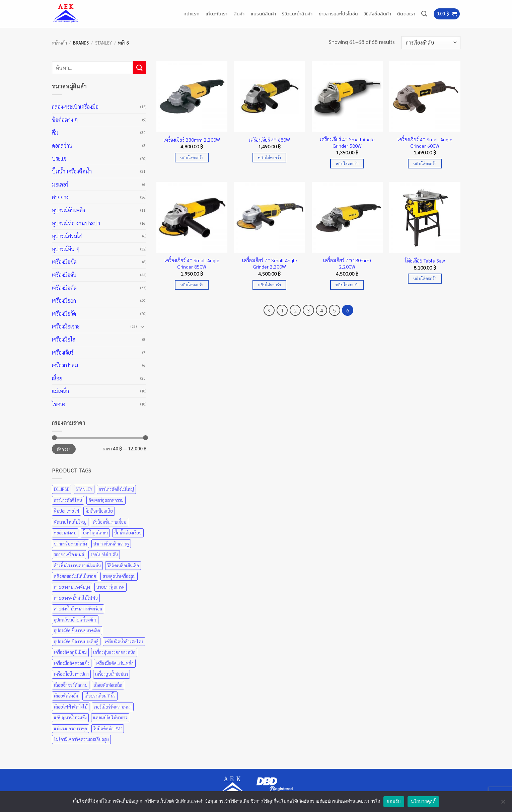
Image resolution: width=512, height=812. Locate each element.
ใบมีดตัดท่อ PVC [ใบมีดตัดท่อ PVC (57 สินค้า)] (108, 728)
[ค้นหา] (424, 14)
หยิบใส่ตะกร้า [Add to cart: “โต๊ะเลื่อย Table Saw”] (425, 278)
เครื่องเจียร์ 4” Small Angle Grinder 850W (192, 263)
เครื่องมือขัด (64, 262)
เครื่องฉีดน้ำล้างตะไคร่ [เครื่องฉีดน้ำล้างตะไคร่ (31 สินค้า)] (124, 641)
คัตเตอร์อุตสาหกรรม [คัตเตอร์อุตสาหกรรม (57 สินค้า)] (106, 500)
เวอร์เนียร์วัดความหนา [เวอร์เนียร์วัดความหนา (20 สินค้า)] (113, 707)
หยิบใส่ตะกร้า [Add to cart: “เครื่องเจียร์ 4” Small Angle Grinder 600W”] (425, 164)
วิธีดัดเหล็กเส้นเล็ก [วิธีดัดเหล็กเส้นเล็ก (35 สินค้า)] (123, 565)
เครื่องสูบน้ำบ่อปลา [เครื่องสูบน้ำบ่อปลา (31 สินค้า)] (112, 674)
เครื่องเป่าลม (65, 365)
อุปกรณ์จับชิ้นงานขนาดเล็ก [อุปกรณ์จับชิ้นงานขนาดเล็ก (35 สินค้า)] (77, 630)
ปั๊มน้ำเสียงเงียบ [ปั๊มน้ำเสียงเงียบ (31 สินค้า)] (128, 533)
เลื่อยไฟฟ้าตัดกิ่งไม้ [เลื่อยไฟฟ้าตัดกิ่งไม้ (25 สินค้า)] (71, 707)
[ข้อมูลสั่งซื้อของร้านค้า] (431, 43)
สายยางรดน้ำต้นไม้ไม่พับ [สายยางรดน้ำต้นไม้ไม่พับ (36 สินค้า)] (76, 598)
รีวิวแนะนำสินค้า (297, 14)
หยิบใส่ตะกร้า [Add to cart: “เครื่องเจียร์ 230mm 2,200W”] (192, 158)
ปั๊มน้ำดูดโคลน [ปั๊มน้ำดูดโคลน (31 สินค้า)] (95, 533)
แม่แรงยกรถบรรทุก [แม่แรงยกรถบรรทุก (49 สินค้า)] (70, 728)
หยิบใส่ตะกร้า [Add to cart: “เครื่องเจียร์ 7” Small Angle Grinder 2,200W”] (269, 285)
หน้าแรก (192, 14)
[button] (447, 14)
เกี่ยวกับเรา (217, 14)
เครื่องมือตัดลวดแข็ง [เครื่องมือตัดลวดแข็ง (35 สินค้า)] (72, 663)
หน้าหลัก (59, 43)
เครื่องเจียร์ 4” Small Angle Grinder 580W (347, 142)
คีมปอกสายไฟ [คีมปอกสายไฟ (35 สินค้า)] (66, 511)
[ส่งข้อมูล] (140, 67)
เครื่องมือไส (64, 339)
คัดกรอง (64, 449)
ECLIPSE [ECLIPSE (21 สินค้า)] (62, 489)
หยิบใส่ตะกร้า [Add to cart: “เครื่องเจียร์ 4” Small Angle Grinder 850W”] (192, 285)
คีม (55, 132)
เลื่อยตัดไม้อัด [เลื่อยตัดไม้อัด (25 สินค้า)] (66, 696)
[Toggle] (142, 326)
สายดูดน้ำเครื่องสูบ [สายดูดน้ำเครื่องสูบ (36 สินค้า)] (119, 576)
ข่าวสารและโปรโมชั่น (338, 14)
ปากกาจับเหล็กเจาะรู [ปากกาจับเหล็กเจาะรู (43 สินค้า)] (111, 544)
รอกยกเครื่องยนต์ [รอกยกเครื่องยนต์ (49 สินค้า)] (69, 554)
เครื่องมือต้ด (64, 288)
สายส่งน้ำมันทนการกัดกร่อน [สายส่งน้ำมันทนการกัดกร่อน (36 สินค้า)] (78, 609)
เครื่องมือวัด (64, 314)
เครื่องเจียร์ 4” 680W (269, 140)
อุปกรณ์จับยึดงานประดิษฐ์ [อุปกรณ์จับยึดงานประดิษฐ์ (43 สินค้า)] (76, 641)
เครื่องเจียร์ (63, 352)
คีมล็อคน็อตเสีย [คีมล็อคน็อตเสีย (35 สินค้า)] (99, 511)
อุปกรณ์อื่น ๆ (66, 249)
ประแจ (59, 159)
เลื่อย (57, 378)
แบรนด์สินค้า (264, 14)
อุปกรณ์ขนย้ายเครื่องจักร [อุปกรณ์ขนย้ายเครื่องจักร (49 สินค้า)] (75, 620)
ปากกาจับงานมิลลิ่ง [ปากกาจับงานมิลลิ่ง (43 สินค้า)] (70, 544)
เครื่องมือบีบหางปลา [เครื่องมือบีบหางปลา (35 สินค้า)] (71, 674)
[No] (503, 804)
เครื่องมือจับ (64, 275)
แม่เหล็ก (60, 391)
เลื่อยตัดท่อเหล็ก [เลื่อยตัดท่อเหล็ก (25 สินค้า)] (108, 685)
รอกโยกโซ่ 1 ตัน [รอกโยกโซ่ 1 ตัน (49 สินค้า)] (104, 554)
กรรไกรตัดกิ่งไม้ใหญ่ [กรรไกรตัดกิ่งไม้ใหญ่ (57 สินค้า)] (116, 489)
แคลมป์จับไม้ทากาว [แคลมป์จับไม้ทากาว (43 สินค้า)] (110, 717)
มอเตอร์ (60, 184)
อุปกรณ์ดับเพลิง (68, 210)
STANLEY (103, 43)
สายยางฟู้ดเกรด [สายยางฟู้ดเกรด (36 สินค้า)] (111, 587)
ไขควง (59, 404)
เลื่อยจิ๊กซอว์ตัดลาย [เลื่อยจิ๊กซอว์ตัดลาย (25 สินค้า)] (71, 685)
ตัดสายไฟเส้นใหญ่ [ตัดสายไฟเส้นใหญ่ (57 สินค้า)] (70, 522)
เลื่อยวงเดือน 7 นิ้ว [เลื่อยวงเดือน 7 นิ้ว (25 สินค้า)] (100, 696)
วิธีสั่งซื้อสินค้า (377, 14)
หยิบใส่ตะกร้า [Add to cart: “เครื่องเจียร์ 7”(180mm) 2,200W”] (347, 285)
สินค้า (239, 14)
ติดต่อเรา (406, 14)
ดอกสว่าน (62, 145)
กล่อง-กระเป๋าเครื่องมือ (75, 107)
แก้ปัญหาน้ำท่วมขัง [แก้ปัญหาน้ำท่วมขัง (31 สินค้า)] (70, 717)
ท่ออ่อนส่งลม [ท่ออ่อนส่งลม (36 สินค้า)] (65, 533)
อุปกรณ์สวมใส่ (67, 236)
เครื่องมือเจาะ (66, 326)
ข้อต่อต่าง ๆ (65, 120)
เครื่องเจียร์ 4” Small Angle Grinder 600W (425, 142)
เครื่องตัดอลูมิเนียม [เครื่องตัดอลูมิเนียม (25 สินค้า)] (70, 652)
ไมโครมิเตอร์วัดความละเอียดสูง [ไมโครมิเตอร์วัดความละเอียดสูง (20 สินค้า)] (81, 739)
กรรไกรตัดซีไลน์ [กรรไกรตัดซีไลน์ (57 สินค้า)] (68, 500)
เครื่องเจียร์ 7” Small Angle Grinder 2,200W (270, 263)
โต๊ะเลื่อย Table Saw (425, 261)
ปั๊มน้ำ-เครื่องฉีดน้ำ (72, 171)
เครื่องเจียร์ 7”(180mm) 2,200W (347, 263)
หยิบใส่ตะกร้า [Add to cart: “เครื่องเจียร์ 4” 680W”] (269, 158)
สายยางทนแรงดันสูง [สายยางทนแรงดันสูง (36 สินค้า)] (72, 587)
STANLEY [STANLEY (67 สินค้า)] (84, 489)
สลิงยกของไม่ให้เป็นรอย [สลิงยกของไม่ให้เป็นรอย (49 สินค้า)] (75, 576)
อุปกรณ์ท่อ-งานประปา (76, 223)
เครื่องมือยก (64, 301)
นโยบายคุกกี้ (423, 801)
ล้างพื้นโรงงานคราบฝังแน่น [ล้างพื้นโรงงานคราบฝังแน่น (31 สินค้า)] (77, 565)
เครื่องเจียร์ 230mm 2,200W (192, 140)
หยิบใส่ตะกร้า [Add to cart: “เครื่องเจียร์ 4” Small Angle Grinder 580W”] (347, 164)
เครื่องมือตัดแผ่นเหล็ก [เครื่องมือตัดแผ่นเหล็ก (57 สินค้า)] (115, 663)
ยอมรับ (394, 801)
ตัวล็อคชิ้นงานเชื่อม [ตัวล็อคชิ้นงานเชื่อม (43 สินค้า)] (109, 522)
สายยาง (60, 197)
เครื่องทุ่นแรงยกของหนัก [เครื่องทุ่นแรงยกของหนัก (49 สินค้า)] (114, 652)
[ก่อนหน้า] (269, 310)
